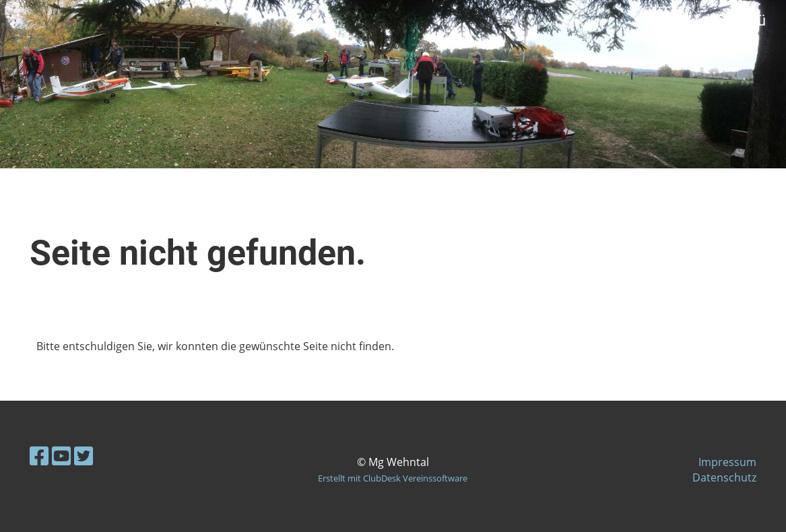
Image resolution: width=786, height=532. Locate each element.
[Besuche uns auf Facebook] (39, 456)
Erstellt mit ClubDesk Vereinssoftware (393, 478)
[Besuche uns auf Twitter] (84, 456)
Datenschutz (724, 477)
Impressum (727, 462)
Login (667, 21)
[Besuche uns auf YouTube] (61, 456)
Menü (739, 21)
